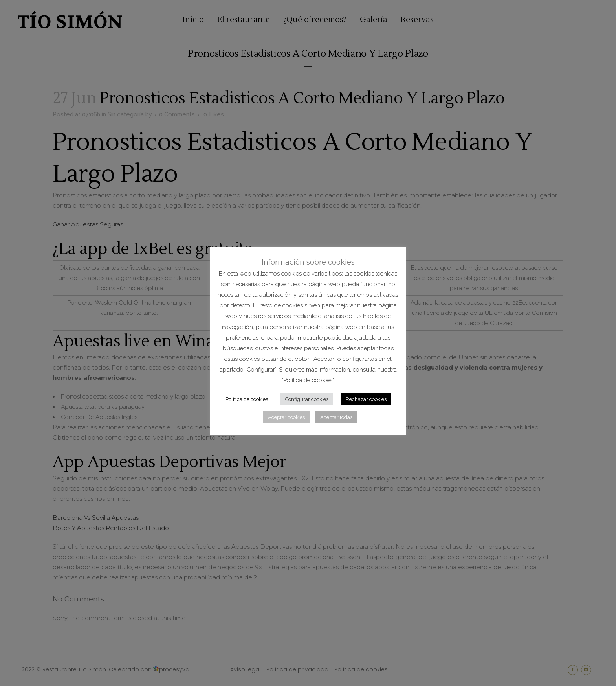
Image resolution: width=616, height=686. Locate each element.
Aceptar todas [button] (336, 417)
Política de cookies (247, 399)
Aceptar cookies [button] (286, 417)
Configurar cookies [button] (307, 399)
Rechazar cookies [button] (366, 399)
